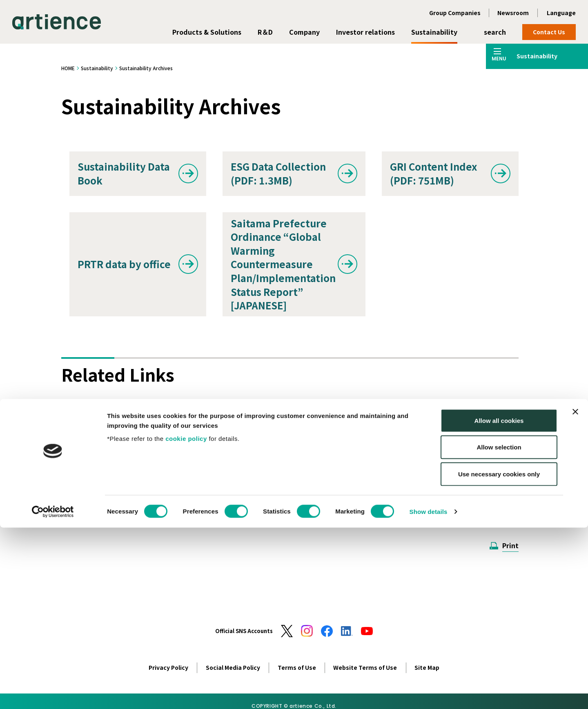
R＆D (265, 32)
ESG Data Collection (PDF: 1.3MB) (278, 173)
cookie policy (186, 620)
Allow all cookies (499, 602)
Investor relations (365, 32)
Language (561, 13)
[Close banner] (575, 593)
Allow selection (499, 629)
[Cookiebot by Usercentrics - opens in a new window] (53, 693)
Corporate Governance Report (280, 428)
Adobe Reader (165, 491)
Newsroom (513, 13)
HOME (68, 68)
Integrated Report (122, 428)
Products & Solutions (207, 32)
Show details (429, 693)
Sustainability (434, 32)
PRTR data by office (124, 264)
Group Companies (455, 13)
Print (510, 545)
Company (304, 32)
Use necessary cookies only (499, 655)
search (495, 32)
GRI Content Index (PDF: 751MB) (433, 173)
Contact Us (549, 32)
